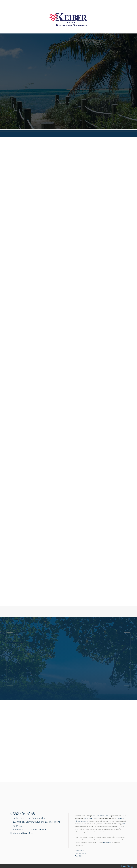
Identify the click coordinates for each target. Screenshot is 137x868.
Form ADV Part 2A (81, 853)
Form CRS (78, 856)
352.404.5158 (24, 813)
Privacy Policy (79, 851)
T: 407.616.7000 (21, 829)
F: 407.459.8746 (39, 829)
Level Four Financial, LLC (100, 816)
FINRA (87, 818)
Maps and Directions (23, 833)
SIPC (91, 818)
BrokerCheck (107, 842)
